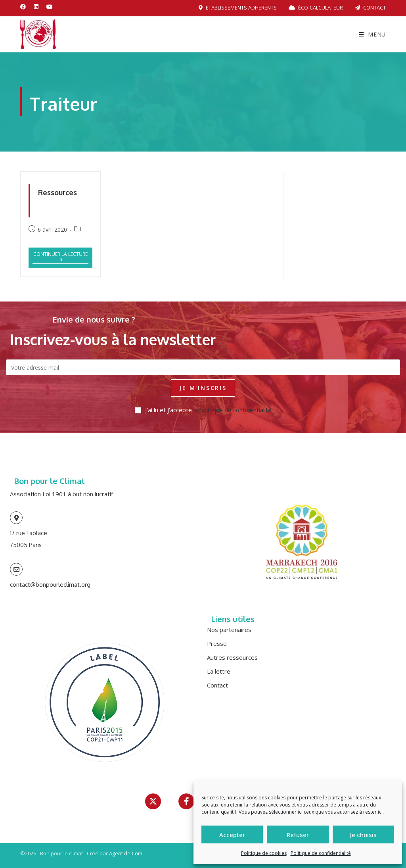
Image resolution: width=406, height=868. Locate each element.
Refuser (298, 835)
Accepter (232, 835)
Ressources (57, 192)
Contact (370, 8)
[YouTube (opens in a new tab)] (50, 7)
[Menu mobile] (372, 34)
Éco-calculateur (316, 8)
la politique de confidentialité (233, 410)
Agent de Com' (126, 853)
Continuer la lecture (61, 257)
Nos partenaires (229, 630)
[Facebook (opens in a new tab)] (25, 7)
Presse (217, 643)
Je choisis (363, 835)
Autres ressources (232, 657)
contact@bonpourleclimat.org (50, 585)
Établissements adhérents (238, 8)
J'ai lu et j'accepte (203, 410)
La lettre (219, 671)
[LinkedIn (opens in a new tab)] (36, 7)
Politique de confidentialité (321, 853)
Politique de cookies (264, 853)
